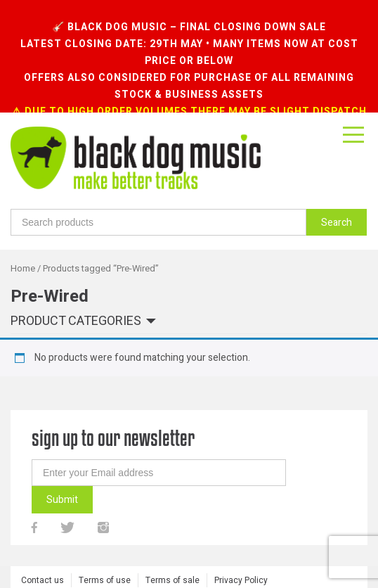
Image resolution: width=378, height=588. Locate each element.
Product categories (76, 299)
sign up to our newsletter (113, 415)
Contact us (43, 557)
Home (23, 245)
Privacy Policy (241, 557)
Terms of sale (172, 557)
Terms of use (105, 557)
